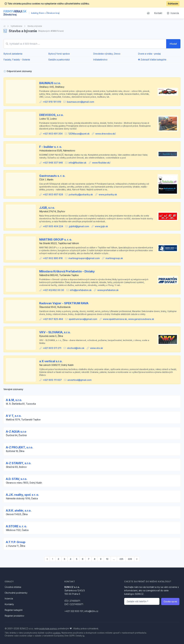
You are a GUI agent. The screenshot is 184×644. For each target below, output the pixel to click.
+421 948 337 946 (53, 163)
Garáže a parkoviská (59, 60)
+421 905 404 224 (53, 226)
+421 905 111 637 (52, 380)
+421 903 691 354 (53, 134)
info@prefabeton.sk (81, 290)
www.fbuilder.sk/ (101, 163)
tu (84, 636)
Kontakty (9, 604)
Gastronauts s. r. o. (52, 176)
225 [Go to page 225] (121, 559)
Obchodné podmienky (16, 593)
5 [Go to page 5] (77, 559)
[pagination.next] (137, 559)
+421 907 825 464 (53, 319)
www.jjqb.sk (101, 226)
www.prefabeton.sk (108, 290)
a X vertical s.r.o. (51, 361)
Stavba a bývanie (35, 26)
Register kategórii (14, 610)
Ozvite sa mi (170, 602)
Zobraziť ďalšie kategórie (152, 60)
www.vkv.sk (97, 348)
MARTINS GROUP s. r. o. (56, 240)
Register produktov (14, 616)
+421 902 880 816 (53, 258)
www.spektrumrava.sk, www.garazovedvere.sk (129, 319)
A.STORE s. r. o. (16, 526)
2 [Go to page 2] (58, 559)
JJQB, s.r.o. (47, 208)
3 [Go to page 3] (64, 559)
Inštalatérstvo (100, 60)
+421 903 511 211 (52, 348)
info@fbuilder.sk (77, 163)
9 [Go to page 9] (101, 559)
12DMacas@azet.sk (79, 134)
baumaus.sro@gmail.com (80, 102)
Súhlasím (173, 4)
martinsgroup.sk (114, 258)
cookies (57, 633)
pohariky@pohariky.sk (81, 194)
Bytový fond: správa (59, 54)
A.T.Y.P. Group (16, 542)
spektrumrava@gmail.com (83, 319)
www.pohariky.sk (108, 194)
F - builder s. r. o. (51, 147)
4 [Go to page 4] (71, 559)
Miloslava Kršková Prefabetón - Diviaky (67, 271)
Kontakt (158, 13)
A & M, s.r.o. (14, 400)
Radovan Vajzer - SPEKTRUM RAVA (64, 303)
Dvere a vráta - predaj (149, 54)
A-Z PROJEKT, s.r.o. (19, 447)
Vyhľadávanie (16, 26)
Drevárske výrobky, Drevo (107, 54)
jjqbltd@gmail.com (79, 226)
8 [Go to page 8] (95, 559)
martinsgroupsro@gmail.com (84, 258)
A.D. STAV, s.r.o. (17, 479)
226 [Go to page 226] (130, 559)
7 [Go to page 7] (89, 559)
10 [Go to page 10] (107, 559)
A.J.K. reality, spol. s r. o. (22, 495)
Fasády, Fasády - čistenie (17, 60)
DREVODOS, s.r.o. (51, 115)
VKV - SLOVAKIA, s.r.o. (55, 332)
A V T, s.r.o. (14, 416)
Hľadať (173, 44)
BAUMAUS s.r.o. (50, 83)
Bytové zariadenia (13, 54)
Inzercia (173, 13)
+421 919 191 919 (52, 102)
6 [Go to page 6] (83, 559)
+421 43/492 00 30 (53, 290)
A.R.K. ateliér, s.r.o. (19, 511)
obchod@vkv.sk (76, 348)
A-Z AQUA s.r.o (16, 432)
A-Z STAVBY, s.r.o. (19, 463)
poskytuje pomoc (48, 628)
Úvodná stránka (13, 587)
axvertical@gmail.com (79, 380)
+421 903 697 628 (53, 194)
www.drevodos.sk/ (106, 134)
